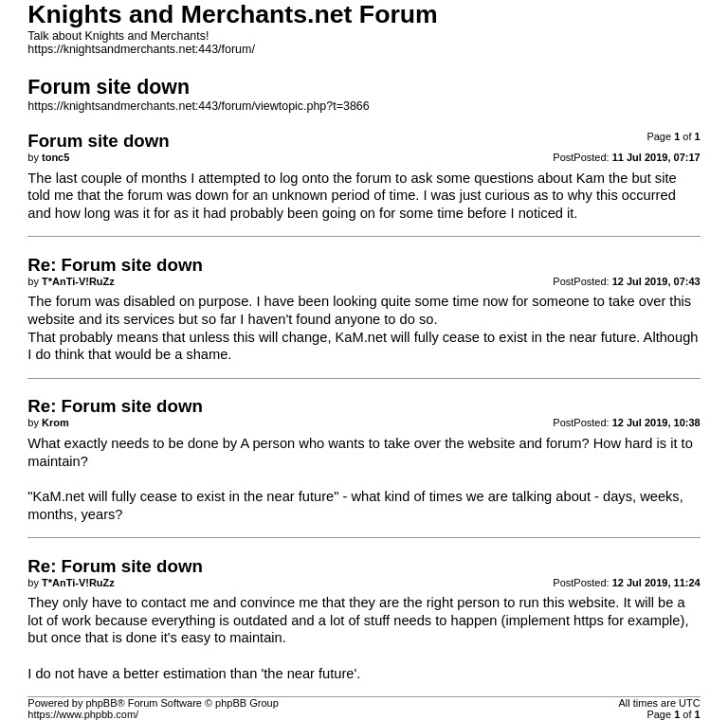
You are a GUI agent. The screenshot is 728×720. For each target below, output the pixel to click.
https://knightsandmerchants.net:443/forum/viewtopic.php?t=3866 (198, 106)
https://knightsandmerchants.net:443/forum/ (141, 49)
